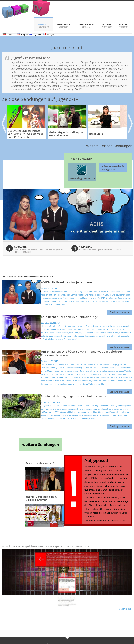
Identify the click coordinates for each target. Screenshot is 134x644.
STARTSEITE (44, 24)
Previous (3, 122)
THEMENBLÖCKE (86, 24)
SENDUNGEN (64, 24)
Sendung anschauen (120, 312)
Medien (107, 24)
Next (130, 122)
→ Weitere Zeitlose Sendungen (107, 146)
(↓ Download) (125, 609)
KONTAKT (124, 24)
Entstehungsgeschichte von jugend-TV (113, 168)
